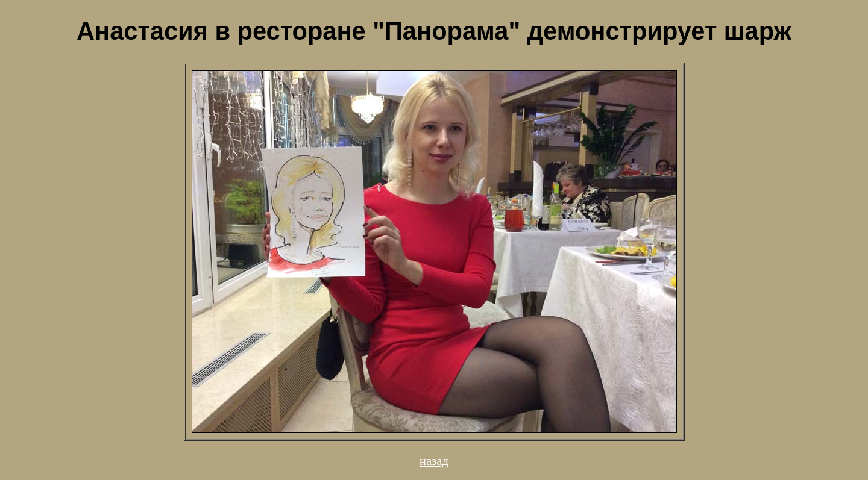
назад (434, 460)
